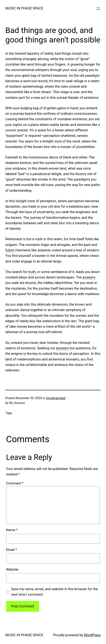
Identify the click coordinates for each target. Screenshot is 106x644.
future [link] (10, 250)
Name (12, 530)
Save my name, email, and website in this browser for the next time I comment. (54, 592)
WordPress (92, 635)
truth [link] (32, 272)
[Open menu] (98, 9)
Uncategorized (56, 398)
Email (12, 550)
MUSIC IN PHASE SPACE (24, 8)
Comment (15, 483)
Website (12, 569)
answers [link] (89, 277)
